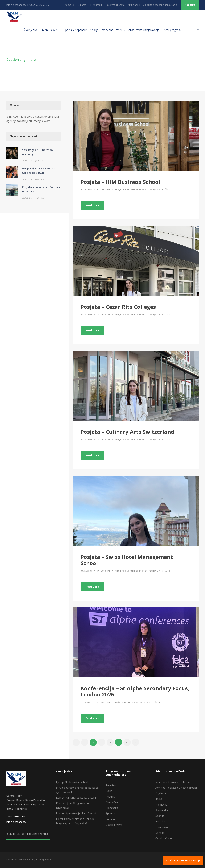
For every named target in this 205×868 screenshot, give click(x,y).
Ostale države (114, 825)
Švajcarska (162, 810)
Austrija (110, 797)
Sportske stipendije (75, 30)
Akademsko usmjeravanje (144, 30)
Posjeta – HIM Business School (120, 182)
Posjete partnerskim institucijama (137, 189)
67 (127, 742)
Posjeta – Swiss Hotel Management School (127, 560)
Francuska (112, 808)
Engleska (161, 793)
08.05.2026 (27, 198)
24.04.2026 (86, 189)
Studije (94, 30)
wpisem (105, 189)
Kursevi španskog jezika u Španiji (76, 813)
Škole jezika (30, 30)
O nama (82, 5)
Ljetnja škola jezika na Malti (73, 782)
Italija (109, 791)
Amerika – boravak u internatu (174, 782)
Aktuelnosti (134, 5)
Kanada (110, 819)
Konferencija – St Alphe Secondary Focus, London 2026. (135, 691)
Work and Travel (112, 30)
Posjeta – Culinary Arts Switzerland (127, 432)
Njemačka (112, 802)
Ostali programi (172, 30)
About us (70, 5)
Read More (92, 205)
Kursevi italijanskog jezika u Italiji (76, 798)
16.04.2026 (86, 702)
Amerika (111, 785)
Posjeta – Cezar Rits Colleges (118, 307)
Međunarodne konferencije (132, 702)
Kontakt (190, 5)
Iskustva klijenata (115, 5)
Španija (110, 813)
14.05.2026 (27, 161)
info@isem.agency (16, 822)
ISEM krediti (96, 5)
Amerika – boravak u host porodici (176, 788)
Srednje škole (49, 30)
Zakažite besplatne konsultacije (160, 5)
